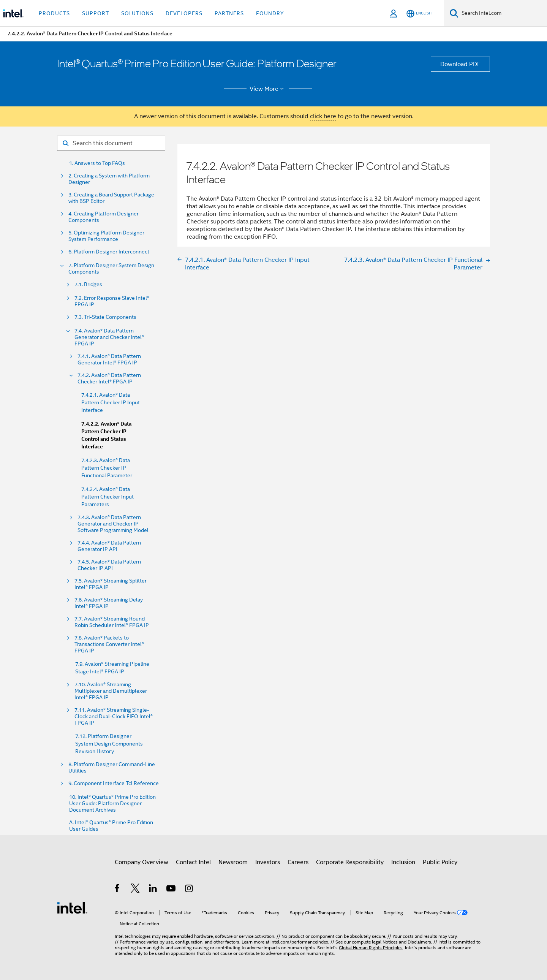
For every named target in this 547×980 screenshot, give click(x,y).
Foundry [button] (270, 13)
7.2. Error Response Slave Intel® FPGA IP (112, 301)
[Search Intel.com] (503, 13)
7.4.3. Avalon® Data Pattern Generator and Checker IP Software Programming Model (113, 524)
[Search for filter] (111, 143)
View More (268, 89)
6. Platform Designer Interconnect (109, 252)
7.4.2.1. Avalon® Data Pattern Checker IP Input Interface (111, 402)
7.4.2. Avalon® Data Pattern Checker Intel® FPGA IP (109, 378)
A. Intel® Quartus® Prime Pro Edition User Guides (111, 826)
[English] (419, 13)
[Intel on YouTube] (172, 890)
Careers (298, 862)
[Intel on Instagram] (189, 890)
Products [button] (54, 13)
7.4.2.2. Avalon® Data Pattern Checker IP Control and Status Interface (106, 435)
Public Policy (440, 862)
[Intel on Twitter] (135, 890)
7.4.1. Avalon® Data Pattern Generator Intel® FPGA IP (109, 359)
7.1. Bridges (88, 284)
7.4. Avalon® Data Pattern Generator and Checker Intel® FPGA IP (109, 337)
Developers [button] (184, 13)
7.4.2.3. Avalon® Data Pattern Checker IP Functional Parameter (107, 468)
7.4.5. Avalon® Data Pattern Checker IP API (109, 565)
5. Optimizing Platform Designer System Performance (106, 236)
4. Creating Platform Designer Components (104, 217)
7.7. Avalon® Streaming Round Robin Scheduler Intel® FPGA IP (112, 622)
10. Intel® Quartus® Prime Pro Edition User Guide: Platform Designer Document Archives (112, 803)
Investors (268, 862)
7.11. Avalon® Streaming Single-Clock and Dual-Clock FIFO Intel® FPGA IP (114, 716)
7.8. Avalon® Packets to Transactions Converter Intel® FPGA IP (109, 644)
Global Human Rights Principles (371, 948)
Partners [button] (229, 13)
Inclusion (403, 862)
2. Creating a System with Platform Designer (109, 179)
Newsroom (233, 862)
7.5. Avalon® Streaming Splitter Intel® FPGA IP (111, 584)
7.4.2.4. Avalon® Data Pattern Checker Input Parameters (108, 497)
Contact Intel (193, 862)
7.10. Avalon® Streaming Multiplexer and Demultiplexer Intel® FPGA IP (111, 691)
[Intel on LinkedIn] (153, 890)
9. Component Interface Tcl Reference (114, 783)
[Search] (454, 13)
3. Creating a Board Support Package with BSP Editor (111, 198)
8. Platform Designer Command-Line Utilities (112, 768)
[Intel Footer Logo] (72, 907)
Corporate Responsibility (350, 862)
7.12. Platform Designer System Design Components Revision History (109, 744)
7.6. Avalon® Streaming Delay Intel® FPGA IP (109, 603)
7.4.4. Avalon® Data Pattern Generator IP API (109, 546)
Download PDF (460, 64)
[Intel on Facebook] (118, 890)
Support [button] (96, 13)
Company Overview (141, 862)
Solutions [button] (137, 13)
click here (323, 116)
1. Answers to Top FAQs (97, 163)
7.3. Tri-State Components (105, 317)
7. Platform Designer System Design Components (111, 269)
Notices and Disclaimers (407, 942)
